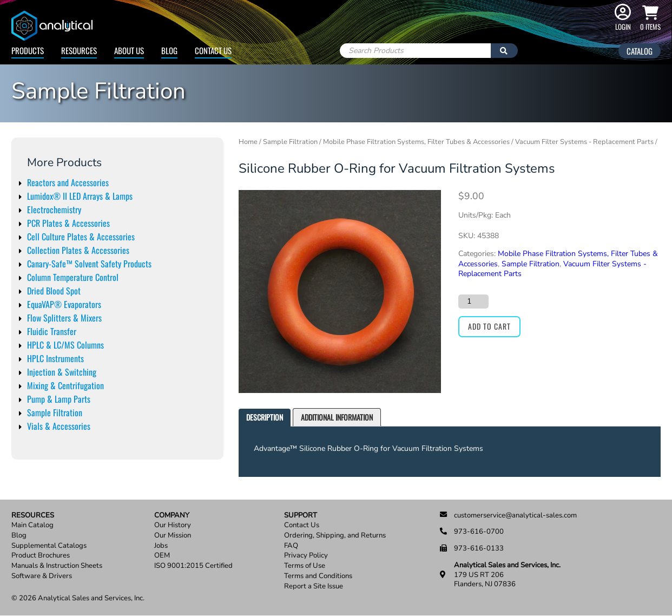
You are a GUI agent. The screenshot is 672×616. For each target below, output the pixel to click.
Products (28, 50)
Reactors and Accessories (68, 182)
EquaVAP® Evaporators (64, 304)
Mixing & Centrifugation (65, 385)
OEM (162, 556)
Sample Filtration (55, 412)
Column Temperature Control (73, 277)
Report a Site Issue (314, 586)
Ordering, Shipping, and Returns (335, 536)
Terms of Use (305, 566)
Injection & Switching (62, 372)
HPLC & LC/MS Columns (65, 345)
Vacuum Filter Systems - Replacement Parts (584, 142)
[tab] (265, 418)
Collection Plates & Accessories (78, 250)
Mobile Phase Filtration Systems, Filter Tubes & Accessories (416, 142)
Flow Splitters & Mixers (64, 318)
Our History (173, 525)
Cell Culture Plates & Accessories (81, 237)
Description (265, 417)
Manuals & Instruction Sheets (57, 566)
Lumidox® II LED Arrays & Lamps (80, 196)
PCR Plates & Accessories (68, 223)
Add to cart (489, 326)
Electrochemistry (54, 209)
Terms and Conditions (318, 576)
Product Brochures (41, 556)
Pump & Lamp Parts (59, 399)
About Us (129, 50)
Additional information (337, 417)
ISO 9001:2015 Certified (193, 566)
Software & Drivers (42, 576)
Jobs (161, 546)
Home (248, 142)
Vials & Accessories (59, 426)
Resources (79, 50)
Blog (169, 50)
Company (172, 516)
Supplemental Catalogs (49, 546)
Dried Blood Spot (54, 291)
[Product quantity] (473, 302)
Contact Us (213, 50)
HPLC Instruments (55, 358)
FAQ (291, 546)
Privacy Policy (306, 556)
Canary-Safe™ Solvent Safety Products (89, 264)
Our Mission (173, 536)
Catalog (640, 51)
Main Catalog (32, 525)
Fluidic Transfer (52, 331)
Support (301, 516)
